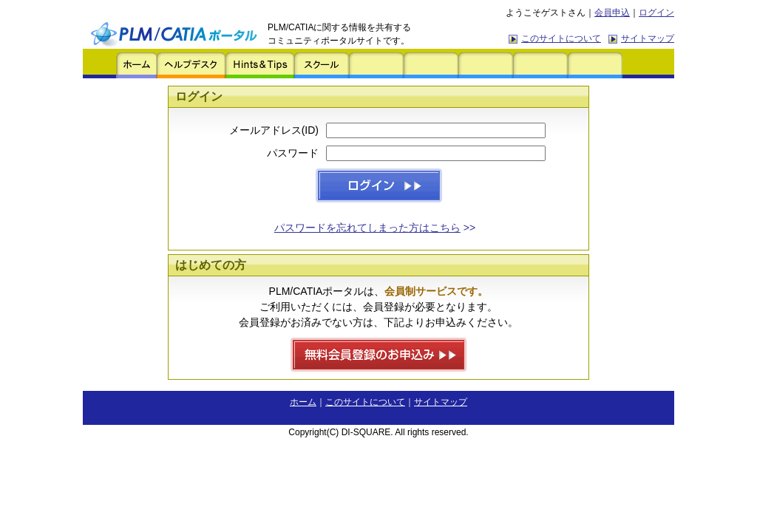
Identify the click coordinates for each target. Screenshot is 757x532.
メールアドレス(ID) (274, 130)
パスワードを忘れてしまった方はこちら (367, 228)
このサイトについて (561, 38)
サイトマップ (648, 38)
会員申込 (612, 13)
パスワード (293, 153)
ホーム (303, 402)
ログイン (656, 13)
